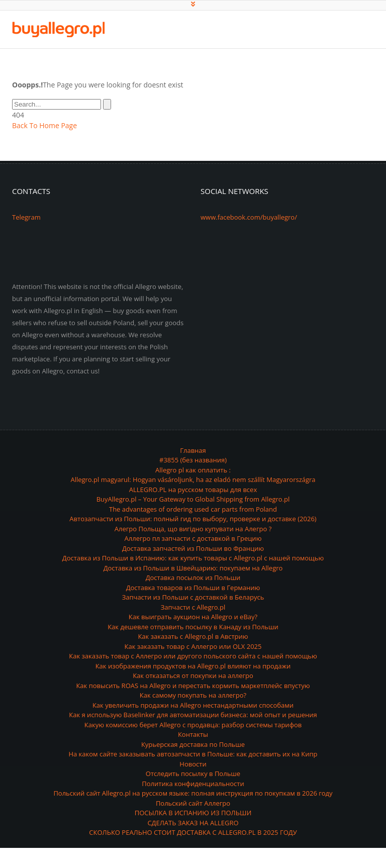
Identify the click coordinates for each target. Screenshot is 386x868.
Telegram (26, 217)
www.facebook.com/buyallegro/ (249, 217)
